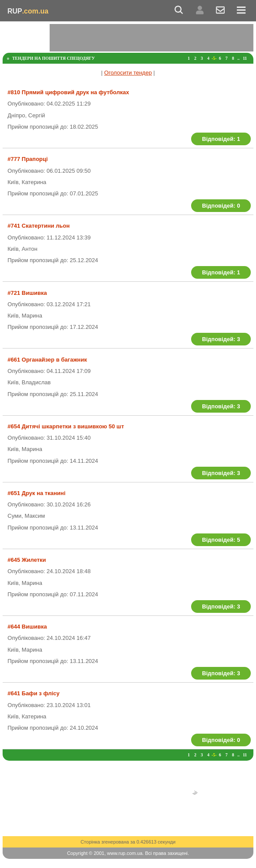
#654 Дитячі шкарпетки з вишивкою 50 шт (66, 426)
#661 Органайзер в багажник (47, 360)
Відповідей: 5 (221, 540)
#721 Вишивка (27, 293)
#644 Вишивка (27, 627)
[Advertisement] (152, 37)
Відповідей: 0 (221, 206)
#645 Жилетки (27, 560)
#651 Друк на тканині (36, 493)
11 (245, 58)
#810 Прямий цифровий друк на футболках (68, 92)
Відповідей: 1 (221, 139)
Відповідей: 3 (221, 339)
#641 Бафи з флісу (34, 693)
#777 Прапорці (27, 159)
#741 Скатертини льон (39, 226)
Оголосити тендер (128, 73)
